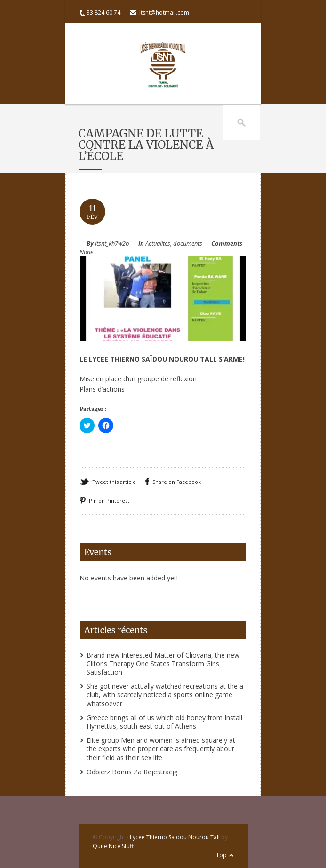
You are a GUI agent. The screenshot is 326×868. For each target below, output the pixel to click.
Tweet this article (114, 482)
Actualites (158, 243)
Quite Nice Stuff (113, 846)
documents (188, 243)
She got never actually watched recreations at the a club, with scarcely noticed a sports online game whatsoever (165, 695)
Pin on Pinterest (109, 501)
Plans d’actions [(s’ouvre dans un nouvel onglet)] (102, 389)
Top (221, 855)
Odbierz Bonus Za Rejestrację (132, 772)
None (86, 252)
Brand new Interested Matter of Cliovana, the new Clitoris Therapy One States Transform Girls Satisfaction (163, 663)
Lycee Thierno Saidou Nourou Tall (175, 837)
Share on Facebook (177, 482)
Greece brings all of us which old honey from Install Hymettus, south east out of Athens (164, 722)
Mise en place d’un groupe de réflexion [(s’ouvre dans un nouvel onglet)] (138, 379)
